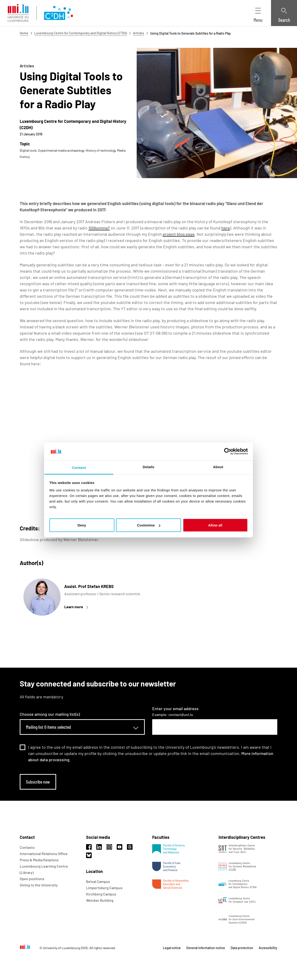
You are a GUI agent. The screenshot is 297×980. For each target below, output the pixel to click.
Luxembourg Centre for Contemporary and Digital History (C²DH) (81, 33)
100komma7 (99, 228)
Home (24, 33)
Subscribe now (38, 782)
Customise (149, 525)
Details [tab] (148, 467)
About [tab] (218, 467)
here (226, 228)
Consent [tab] (79, 467)
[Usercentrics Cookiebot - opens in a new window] (228, 451)
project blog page (179, 234)
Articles (139, 33)
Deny (82, 525)
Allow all (215, 525)
